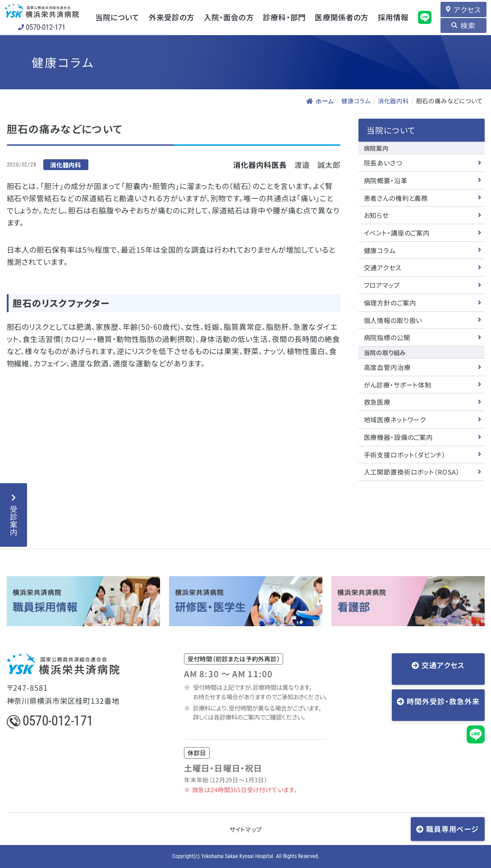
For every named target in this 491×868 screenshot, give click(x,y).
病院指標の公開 (387, 337)
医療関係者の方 (338, 17)
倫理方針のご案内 (390, 302)
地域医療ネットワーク (395, 419)
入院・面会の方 (226, 17)
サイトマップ (246, 829)
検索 (466, 25)
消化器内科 (393, 101)
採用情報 (389, 17)
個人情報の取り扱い (393, 320)
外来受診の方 (170, 17)
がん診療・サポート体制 (398, 384)
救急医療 (377, 402)
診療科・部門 (281, 17)
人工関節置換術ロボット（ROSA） (412, 471)
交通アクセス (383, 267)
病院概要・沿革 (386, 180)
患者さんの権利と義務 (396, 197)
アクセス (465, 9)
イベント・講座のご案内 (397, 232)
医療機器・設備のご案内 (399, 436)
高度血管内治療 (387, 367)
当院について (116, 17)
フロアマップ (382, 284)
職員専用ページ (453, 828)
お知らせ (376, 215)
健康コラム (356, 101)
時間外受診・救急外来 (443, 693)
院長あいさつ (383, 162)
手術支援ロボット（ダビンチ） (405, 454)
